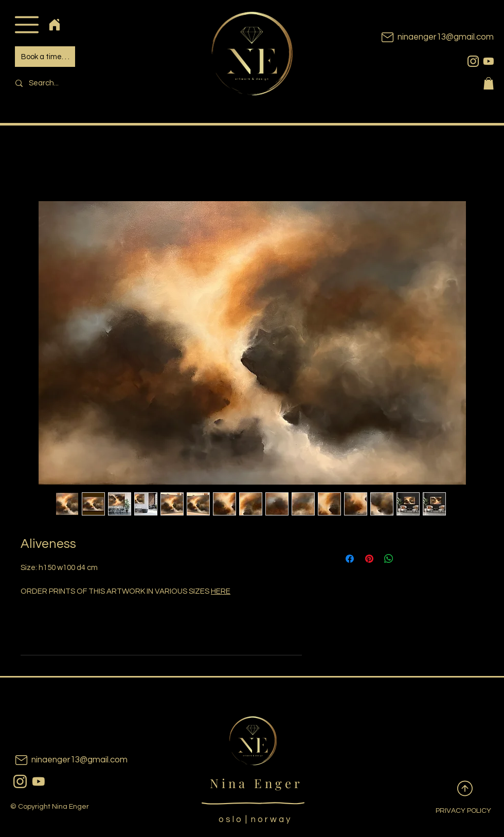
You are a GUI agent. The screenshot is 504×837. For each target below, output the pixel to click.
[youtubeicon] (489, 61)
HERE (221, 591)
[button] (26, 24)
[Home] (54, 24)
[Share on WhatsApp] (389, 559)
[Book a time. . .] (45, 57)
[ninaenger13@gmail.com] (422, 37)
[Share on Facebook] (350, 559)
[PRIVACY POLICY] (455, 811)
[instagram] (473, 61)
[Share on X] (408, 559)
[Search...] (80, 83)
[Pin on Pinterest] (369, 559)
